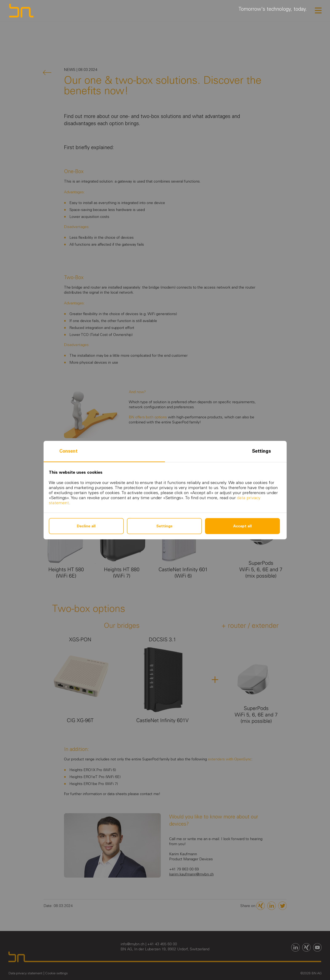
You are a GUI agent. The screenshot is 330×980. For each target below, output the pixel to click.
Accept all (242, 526)
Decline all (86, 526)
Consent (69, 451)
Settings (261, 451)
